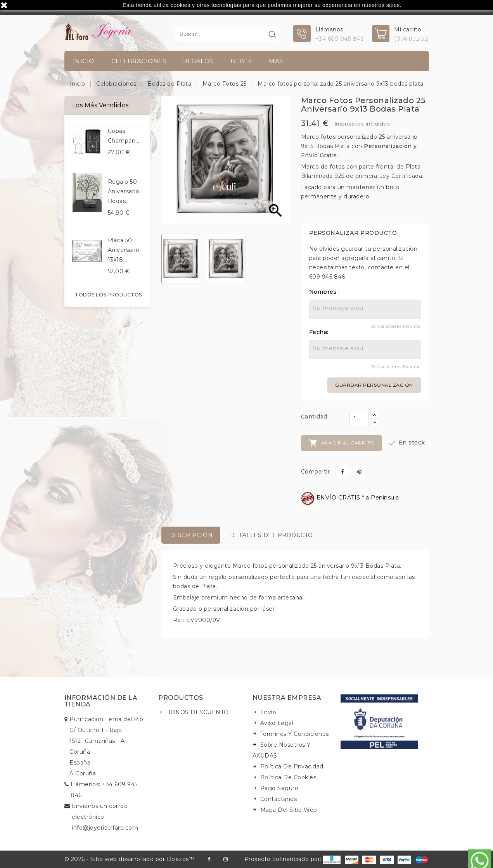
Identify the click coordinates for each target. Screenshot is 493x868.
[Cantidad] (359, 418)
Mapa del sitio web (289, 810)
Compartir (342, 471)
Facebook (209, 859)
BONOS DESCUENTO (197, 712)
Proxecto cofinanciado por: (293, 859)
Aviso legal (277, 723)
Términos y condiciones (295, 734)
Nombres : (325, 292)
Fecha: (319, 332)
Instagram (226, 859)
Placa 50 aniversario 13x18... (124, 250)
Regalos (198, 61)
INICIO (84, 61)
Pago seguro (279, 788)
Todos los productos (108, 295)
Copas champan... (124, 136)
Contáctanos (279, 799)
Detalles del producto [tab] (272, 535)
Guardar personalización (374, 385)
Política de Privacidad (292, 766)
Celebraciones (139, 61)
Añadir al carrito (342, 443)
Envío (268, 712)
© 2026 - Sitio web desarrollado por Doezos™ (130, 859)
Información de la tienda (101, 701)
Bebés (241, 61)
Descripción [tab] (191, 535)
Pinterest (360, 471)
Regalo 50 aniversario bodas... (124, 191)
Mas (276, 61)
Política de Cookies (288, 777)
